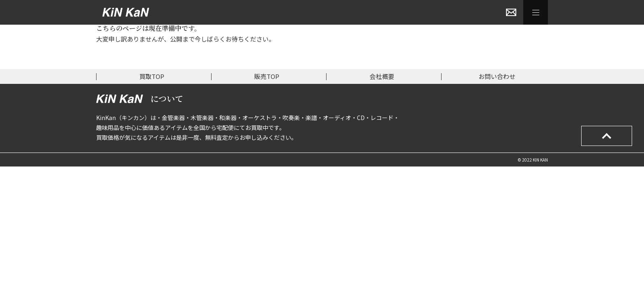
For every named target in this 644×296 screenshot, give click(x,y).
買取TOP (152, 76)
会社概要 (382, 76)
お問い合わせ (497, 76)
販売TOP (267, 76)
